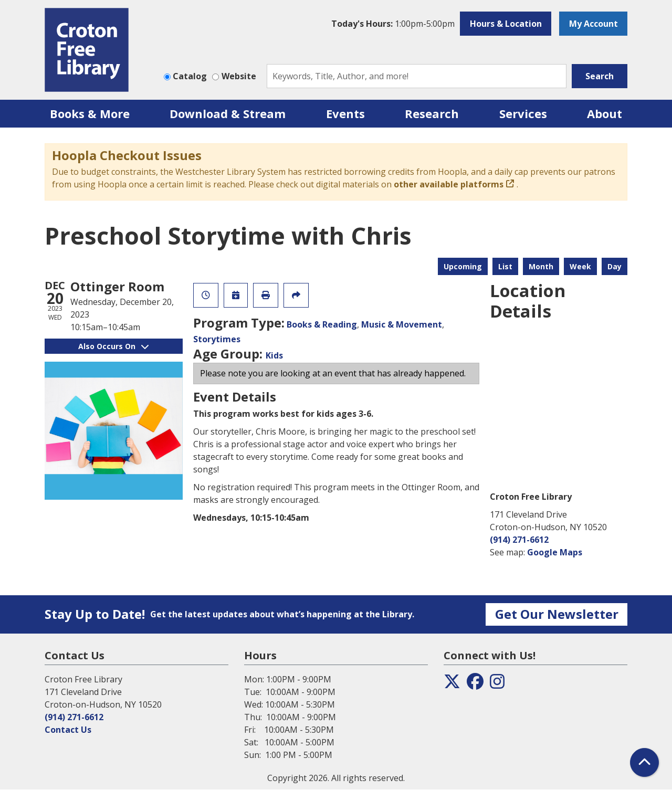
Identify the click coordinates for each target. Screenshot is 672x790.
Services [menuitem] (523, 113)
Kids (274, 355)
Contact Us (68, 730)
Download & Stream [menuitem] (228, 113)
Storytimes (217, 339)
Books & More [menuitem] (90, 113)
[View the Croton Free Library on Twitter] (452, 684)
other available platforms (449, 184)
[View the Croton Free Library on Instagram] (497, 684)
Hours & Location (506, 24)
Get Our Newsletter (557, 614)
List (505, 266)
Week (580, 266)
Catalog (190, 76)
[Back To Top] (644, 762)
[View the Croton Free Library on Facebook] (475, 684)
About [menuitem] (605, 113)
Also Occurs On (113, 346)
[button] (393, 24)
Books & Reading (322, 324)
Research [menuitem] (432, 113)
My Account (594, 24)
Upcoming (463, 266)
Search (600, 76)
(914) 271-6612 (519, 540)
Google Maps (555, 552)
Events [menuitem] (345, 113)
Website (239, 76)
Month (541, 266)
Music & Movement (402, 324)
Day (615, 266)
